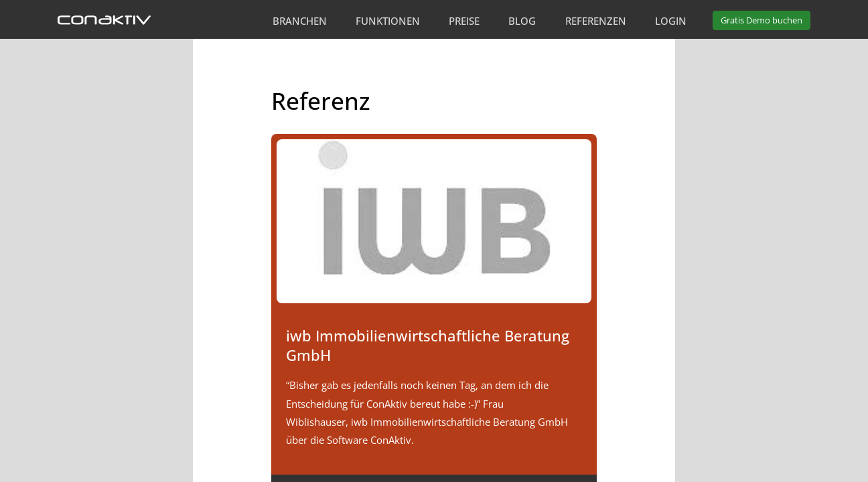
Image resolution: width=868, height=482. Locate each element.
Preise (464, 21)
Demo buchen (762, 20)
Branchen (300, 21)
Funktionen (388, 21)
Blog (522, 21)
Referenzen (596, 21)
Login (671, 21)
